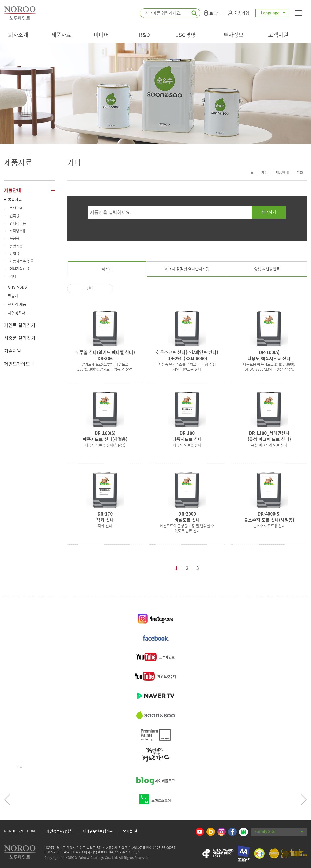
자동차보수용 (19, 261)
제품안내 (13, 190)
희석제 (107, 269)
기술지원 (13, 351)
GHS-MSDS (17, 287)
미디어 (101, 34)
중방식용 (16, 246)
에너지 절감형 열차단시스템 (187, 269)
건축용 (15, 215)
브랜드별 (16, 208)
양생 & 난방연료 (267, 269)
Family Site (279, 831)
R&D (144, 34)
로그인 (212, 13)
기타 (13, 276)
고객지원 (278, 34)
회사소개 (18, 34)
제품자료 (61, 34)
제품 (265, 172)
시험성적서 (17, 313)
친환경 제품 (17, 304)
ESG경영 (185, 34)
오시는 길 (130, 831)
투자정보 (234, 34)
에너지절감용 (19, 268)
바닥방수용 (18, 231)
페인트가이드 (17, 364)
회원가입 (239, 13)
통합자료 (15, 199)
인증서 (13, 296)
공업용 (15, 253)
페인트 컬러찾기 (20, 325)
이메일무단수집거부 (98, 831)
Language (272, 13)
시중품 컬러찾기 (20, 338)
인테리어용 (18, 223)
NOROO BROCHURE (20, 831)
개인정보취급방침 (60, 831)
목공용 (15, 238)
